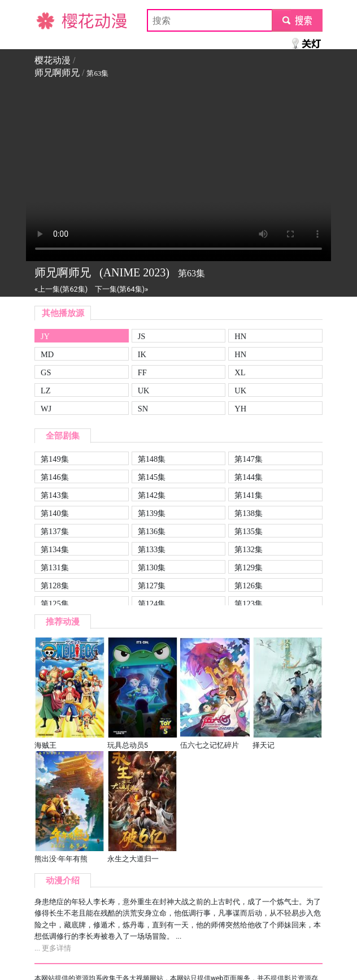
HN (240, 336)
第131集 (55, 567)
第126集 (249, 586)
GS (46, 372)
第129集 (249, 567)
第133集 (152, 549)
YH (240, 409)
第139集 (152, 513)
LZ (46, 391)
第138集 (249, 513)
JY (45, 336)
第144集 (249, 477)
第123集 (249, 604)
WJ (46, 409)
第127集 (152, 586)
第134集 (55, 549)
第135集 (249, 531)
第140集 (55, 513)
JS (142, 336)
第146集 (55, 477)
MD (47, 354)
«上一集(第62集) (61, 289)
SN (143, 409)
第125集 (55, 604)
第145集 (152, 477)
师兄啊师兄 (57, 73)
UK (144, 391)
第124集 (152, 604)
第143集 (55, 495)
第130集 (152, 567)
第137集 (55, 531)
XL (240, 372)
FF (142, 372)
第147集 (249, 459)
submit (297, 20)
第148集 (152, 459)
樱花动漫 (53, 20)
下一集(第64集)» (121, 289)
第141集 (249, 495)
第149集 (55, 459)
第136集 (152, 531)
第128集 (55, 586)
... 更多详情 (53, 948)
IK (142, 354)
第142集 (152, 495)
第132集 (249, 549)
